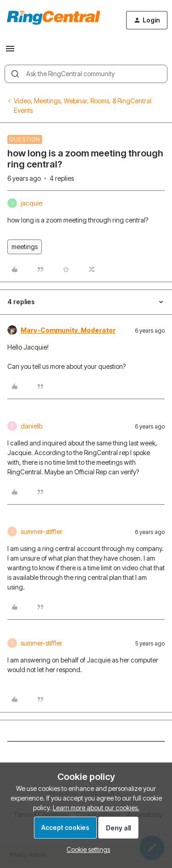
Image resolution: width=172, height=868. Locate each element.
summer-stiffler (42, 531)
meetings (25, 247)
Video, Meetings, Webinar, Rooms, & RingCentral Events (83, 106)
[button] (10, 52)
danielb (31, 426)
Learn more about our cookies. (96, 808)
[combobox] (86, 74)
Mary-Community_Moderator (68, 330)
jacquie (31, 203)
